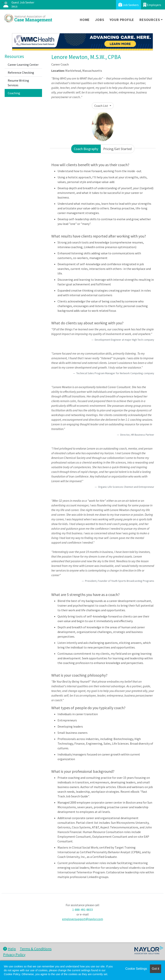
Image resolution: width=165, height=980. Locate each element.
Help (9, 949)
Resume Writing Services (18, 83)
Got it (156, 969)
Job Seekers (128, 5)
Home (85, 20)
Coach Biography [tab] (86, 149)
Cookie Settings (136, 969)
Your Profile (122, 20)
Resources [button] (150, 20)
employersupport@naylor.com (83, 919)
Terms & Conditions (36, 949)
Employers (152, 5)
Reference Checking (21, 73)
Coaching (14, 93)
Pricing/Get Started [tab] (117, 149)
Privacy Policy (14, 955)
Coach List (101, 106)
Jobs (100, 20)
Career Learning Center (23, 65)
